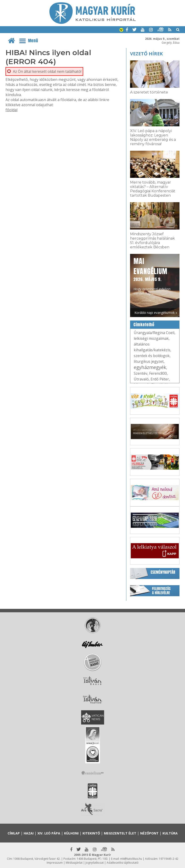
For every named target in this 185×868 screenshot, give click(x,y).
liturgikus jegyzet (149, 361)
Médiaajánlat (74, 863)
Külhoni (71, 833)
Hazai (29, 833)
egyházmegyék (150, 367)
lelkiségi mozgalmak (151, 338)
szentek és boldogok (152, 356)
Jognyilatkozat (95, 863)
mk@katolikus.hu (131, 859)
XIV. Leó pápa (49, 833)
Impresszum (55, 863)
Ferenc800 (158, 373)
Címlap (14, 833)
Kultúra (170, 833)
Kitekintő (91, 833)
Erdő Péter (160, 379)
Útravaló (141, 379)
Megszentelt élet (120, 833)
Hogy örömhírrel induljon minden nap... (152, 276)
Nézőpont (149, 833)
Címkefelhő (144, 325)
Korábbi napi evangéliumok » (156, 313)
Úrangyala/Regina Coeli (154, 333)
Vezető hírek (146, 54)
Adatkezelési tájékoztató (123, 863)
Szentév (141, 373)
